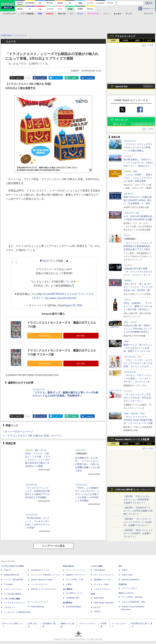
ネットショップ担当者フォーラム (45, 575)
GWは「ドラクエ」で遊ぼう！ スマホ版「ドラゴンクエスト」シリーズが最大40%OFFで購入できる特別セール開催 (38, 460)
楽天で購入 (81, 336)
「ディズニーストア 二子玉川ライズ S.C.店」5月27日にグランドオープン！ (138, 398)
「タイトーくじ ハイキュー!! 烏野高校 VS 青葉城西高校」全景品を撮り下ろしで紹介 (138, 246)
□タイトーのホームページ (18, 431)
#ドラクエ (69, 294)
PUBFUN (123, 584)
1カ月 (149, 41)
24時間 (125, 41)
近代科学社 (68, 603)
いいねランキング (143, 124)
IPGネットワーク (126, 593)
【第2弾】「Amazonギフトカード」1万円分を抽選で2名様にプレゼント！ (138, 511)
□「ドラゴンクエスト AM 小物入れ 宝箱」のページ (32, 436)
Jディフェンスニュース (104, 575)
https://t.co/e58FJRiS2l (50, 294)
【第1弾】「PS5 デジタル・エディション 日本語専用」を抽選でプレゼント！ (138, 499)
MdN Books (99, 598)
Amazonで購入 (45, 336)
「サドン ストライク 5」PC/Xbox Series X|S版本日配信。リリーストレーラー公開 (138, 420)
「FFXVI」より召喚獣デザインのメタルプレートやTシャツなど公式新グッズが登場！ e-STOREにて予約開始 (87, 494)
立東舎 (69, 584)
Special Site (121, 87)
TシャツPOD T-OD (75, 580)
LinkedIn (90, 78)
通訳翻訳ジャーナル (103, 580)
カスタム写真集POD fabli (133, 602)
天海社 (125, 570)
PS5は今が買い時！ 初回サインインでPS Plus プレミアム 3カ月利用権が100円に (138, 329)
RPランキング (119, 124)
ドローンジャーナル (13, 589)
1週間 (137, 41)
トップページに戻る (53, 546)
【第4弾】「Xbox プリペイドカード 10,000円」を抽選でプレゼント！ (138, 533)
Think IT (7, 570)
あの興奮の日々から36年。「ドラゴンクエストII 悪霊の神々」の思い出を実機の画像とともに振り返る (87, 464)
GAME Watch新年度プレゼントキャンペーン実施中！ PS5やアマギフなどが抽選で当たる (134, 490)
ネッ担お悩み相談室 (13, 594)
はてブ (58, 78)
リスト (28, 78)
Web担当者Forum (12, 575)
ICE (120, 566)
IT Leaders (9, 584)
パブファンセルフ (129, 588)
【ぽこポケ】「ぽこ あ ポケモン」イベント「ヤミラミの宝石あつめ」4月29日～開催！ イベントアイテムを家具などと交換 (138, 290)
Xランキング (121, 120)
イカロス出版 (96, 566)
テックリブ (96, 607)
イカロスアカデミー (103, 589)
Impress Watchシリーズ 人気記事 (132, 439)
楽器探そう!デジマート (76, 575)
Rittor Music (68, 566)
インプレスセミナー (40, 584)
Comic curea (127, 575)
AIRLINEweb (99, 570)
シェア (42, 78)
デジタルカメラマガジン (14, 603)
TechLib (97, 611)
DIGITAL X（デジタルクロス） (44, 589)
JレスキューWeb (101, 584)
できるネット (10, 607)
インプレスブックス (40, 602)
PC (71, 14)
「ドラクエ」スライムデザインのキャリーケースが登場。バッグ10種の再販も (138, 147)
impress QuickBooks (130, 580)
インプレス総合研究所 (14, 580)
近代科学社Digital (73, 607)
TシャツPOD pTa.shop (132, 597)
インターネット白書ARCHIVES (17, 612)
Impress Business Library (42, 580)
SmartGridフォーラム (40, 570)
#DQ (45, 261)
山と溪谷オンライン (75, 593)
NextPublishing (37, 607)
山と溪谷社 (68, 589)
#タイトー (40, 298)
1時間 (113, 41)
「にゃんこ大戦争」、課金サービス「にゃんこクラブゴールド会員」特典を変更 (138, 178)
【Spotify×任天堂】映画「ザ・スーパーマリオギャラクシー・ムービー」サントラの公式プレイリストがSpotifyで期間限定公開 (138, 275)
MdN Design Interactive (104, 603)
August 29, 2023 (73, 305)
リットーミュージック (76, 570)
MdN (93, 594)
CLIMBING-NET (73, 598)
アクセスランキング (125, 36)
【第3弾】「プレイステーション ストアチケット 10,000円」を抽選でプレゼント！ (138, 522)
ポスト (19, 78)
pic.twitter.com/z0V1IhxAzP (61, 298)
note (74, 78)
